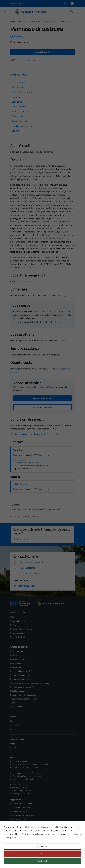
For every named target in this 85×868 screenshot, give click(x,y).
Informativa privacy (18, 819)
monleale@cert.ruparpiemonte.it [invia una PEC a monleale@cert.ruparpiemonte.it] (35, 466)
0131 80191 (20, 460)
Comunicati (15, 725)
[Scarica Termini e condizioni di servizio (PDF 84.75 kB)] (34, 434)
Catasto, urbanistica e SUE (21, 671)
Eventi (13, 747)
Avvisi (13, 729)
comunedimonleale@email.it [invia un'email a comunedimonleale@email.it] (27, 463)
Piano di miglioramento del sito (23, 835)
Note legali (15, 827)
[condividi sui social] (17, 60)
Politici (13, 625)
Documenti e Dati (18, 637)
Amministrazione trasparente (22, 815)
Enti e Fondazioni (17, 633)
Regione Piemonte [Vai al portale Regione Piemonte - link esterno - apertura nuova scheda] (17, 3)
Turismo (13, 703)
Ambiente (14, 655)
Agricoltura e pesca (18, 651)
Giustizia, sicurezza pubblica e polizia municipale (30, 683)
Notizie (13, 721)
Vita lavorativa (16, 707)
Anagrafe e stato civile (20, 659)
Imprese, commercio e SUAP (22, 687)
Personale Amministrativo (21, 629)
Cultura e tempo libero (20, 675)
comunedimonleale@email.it (28, 773)
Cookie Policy (16, 823)
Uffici (12, 617)
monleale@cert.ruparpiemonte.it (28, 776)
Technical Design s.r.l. (27, 861)
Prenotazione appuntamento (22, 803)
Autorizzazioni (16, 667)
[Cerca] (72, 12)
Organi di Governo (18, 621)
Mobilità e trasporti (18, 691)
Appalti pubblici (17, 663)
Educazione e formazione (21, 679)
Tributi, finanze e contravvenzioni (24, 699)
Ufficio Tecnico (20, 484)
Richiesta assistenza (19, 811)
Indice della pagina (42, 75)
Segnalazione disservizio (20, 807)
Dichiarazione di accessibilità (22, 831)
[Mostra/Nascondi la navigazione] (5, 11)
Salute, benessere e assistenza (23, 695)
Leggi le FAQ (16, 799)
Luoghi (13, 743)
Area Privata (15, 845)
